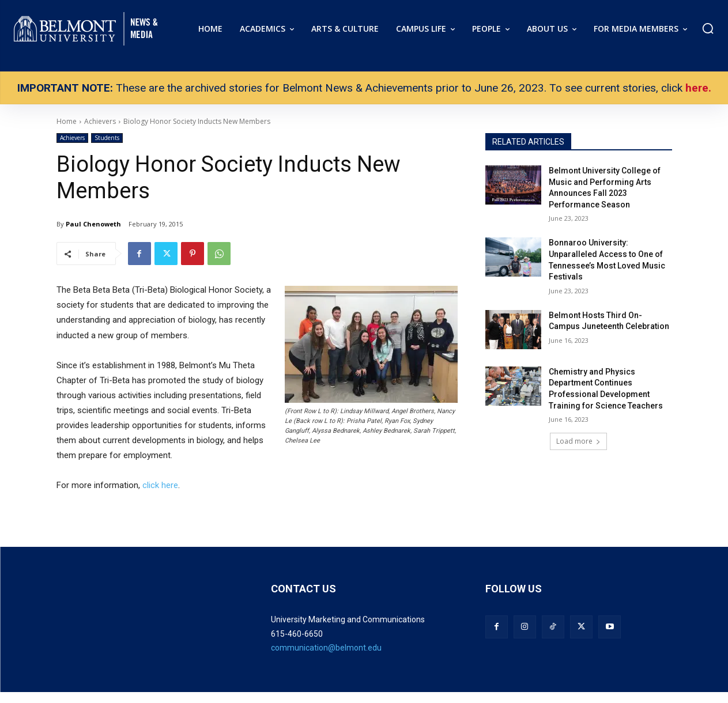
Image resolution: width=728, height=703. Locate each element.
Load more (578, 441)
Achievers (72, 138)
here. (698, 88)
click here (160, 485)
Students (107, 138)
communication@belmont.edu (326, 648)
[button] (708, 28)
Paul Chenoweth (93, 224)
